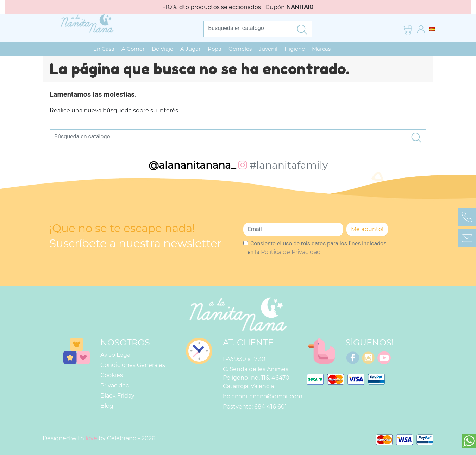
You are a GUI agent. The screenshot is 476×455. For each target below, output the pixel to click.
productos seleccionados (226, 7)
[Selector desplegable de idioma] (432, 29)
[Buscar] (248, 28)
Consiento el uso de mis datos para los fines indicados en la (317, 246)
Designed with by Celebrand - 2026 (99, 437)
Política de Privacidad (291, 250)
